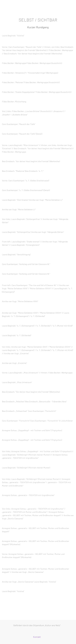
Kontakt (37, 637)
